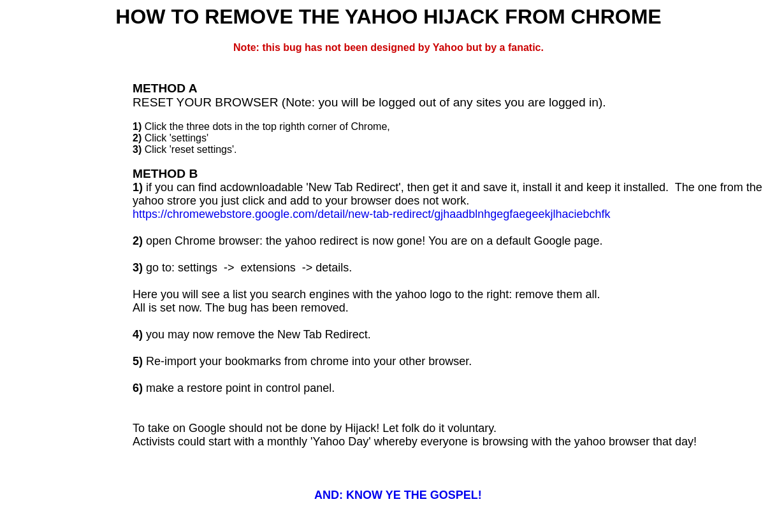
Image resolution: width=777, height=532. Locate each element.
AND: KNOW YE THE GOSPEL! (398, 495)
